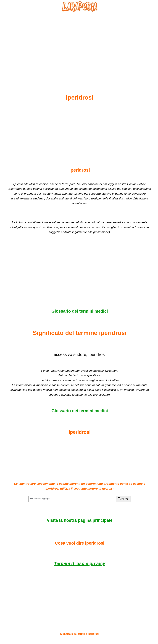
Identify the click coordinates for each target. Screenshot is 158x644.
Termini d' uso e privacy (80, 563)
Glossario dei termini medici (80, 311)
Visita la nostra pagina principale (80, 520)
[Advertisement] (80, 45)
